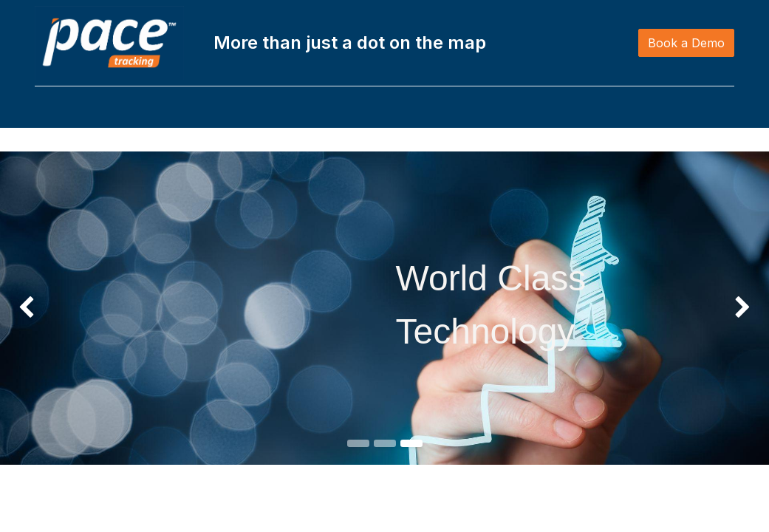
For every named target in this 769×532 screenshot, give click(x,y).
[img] (31, 308)
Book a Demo (680, 43)
